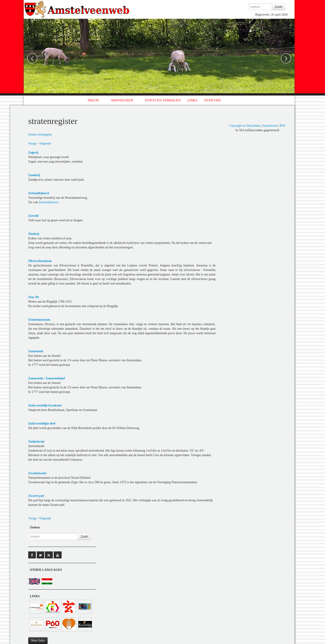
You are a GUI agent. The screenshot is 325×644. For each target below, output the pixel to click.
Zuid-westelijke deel (42, 423)
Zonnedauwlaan (39, 320)
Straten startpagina (40, 134)
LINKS (192, 100)
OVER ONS (212, 100)
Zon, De (34, 297)
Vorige (32, 143)
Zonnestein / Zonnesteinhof (47, 378)
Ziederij (34, 234)
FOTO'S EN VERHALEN (163, 100)
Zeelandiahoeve (39, 193)
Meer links (38, 640)
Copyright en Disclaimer (245, 126)
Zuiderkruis (36, 442)
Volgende (45, 143)
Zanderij (34, 175)
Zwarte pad (36, 496)
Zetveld (33, 216)
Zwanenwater (37, 473)
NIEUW (93, 100)
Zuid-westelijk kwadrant (45, 405)
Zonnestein (36, 351)
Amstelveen (270, 126)
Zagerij (33, 153)
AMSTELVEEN (122, 100)
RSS (283, 126)
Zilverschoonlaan (40, 261)
